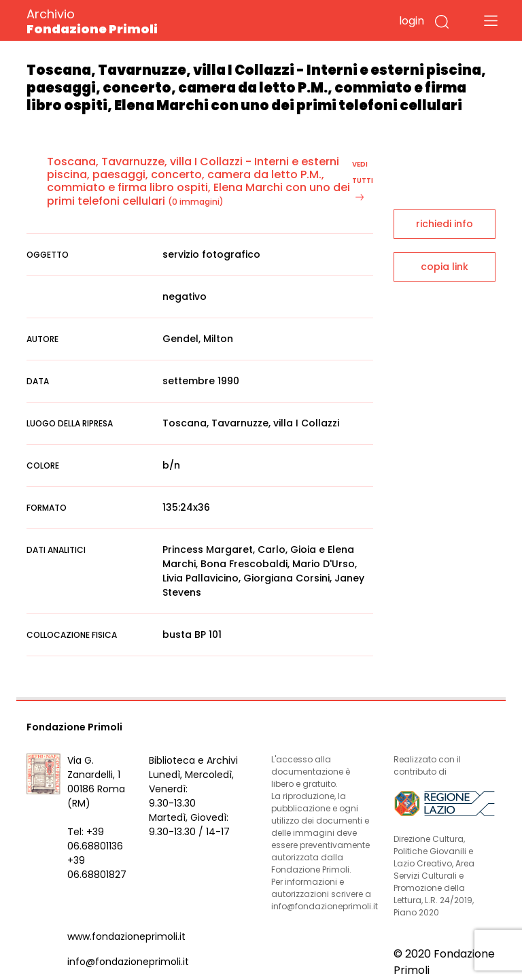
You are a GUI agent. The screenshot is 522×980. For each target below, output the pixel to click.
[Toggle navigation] (491, 20)
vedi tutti (363, 180)
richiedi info (445, 224)
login (412, 21)
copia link (445, 267)
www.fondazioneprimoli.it (126, 936)
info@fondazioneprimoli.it (128, 962)
